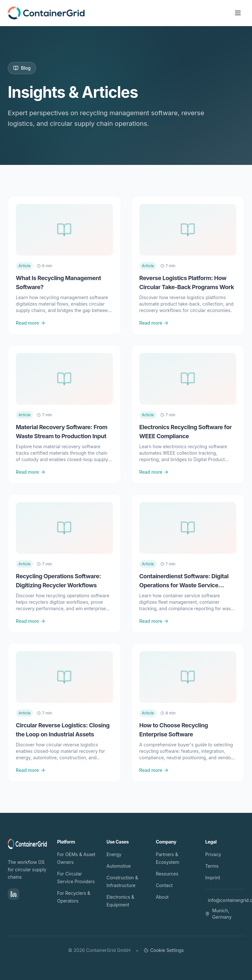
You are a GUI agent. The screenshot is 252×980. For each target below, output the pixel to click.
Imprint (213, 878)
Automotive (119, 866)
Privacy (213, 854)
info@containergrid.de (226, 900)
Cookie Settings (164, 950)
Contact (164, 885)
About (162, 897)
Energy (114, 854)
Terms (212, 866)
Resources (167, 874)
